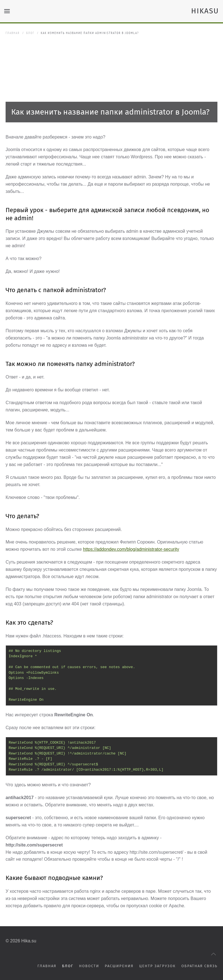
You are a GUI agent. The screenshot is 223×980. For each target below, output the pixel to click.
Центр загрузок (157, 966)
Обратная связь (199, 966)
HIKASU (205, 11)
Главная (13, 33)
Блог (30, 33)
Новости (89, 966)
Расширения (119, 966)
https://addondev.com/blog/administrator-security (131, 549)
